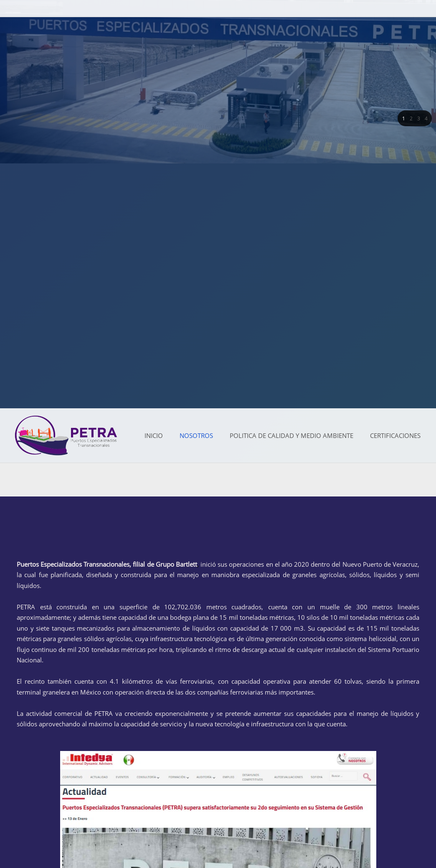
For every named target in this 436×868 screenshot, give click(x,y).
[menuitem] (154, 436)
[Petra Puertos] (66, 435)
